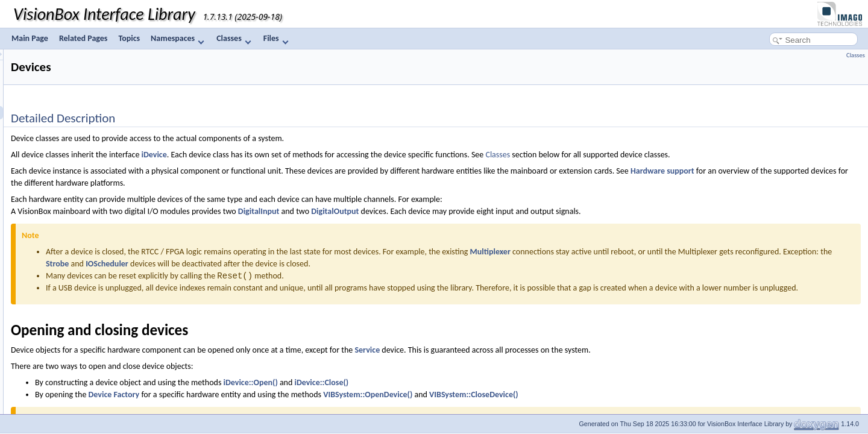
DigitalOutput (486, 211)
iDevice (305, 155)
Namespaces (178, 39)
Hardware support (813, 171)
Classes (234, 39)
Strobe (364, 264)
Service (518, 362)
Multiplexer (641, 252)
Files (276, 39)
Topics (129, 38)
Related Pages (83, 38)
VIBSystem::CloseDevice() (624, 407)
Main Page (30, 38)
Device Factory (265, 407)
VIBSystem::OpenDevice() (518, 407)
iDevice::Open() (401, 395)
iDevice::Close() (473, 395)
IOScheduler (414, 264)
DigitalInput (410, 211)
